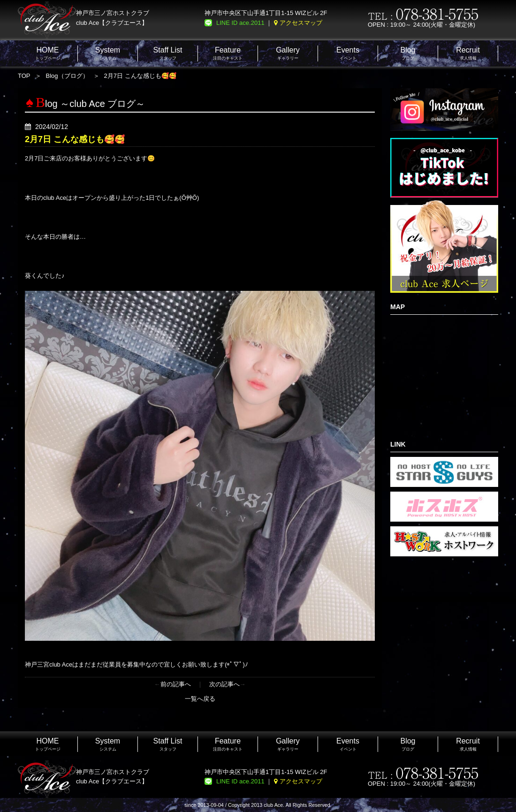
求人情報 (468, 53)
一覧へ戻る (200, 699)
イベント (348, 53)
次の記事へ (224, 684)
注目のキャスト (228, 53)
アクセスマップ (301, 23)
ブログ (408, 53)
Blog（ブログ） (67, 76)
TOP (24, 76)
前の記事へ (176, 684)
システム (108, 53)
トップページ (48, 53)
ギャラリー (288, 53)
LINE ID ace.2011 (240, 23)
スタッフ (168, 53)
